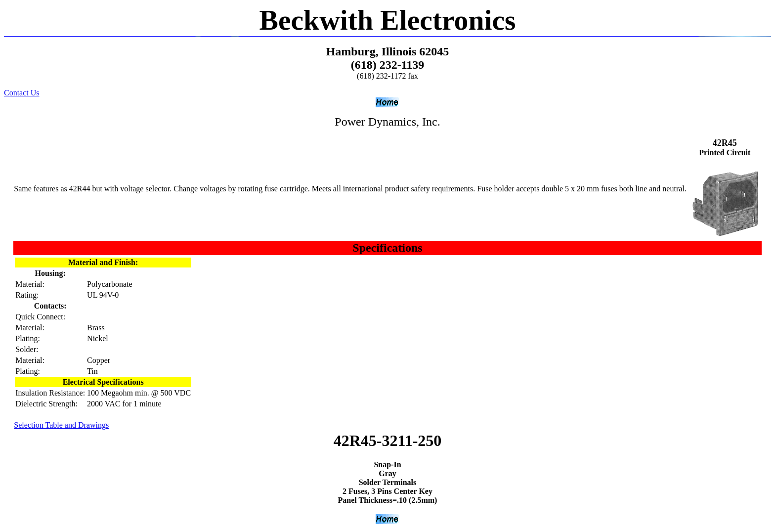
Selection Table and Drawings (61, 425)
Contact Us (22, 93)
